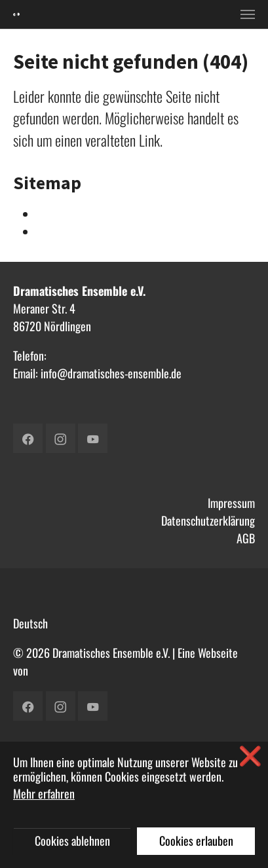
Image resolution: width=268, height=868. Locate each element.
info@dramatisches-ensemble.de (111, 373)
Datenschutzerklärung (208, 520)
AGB (246, 538)
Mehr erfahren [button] (44, 793)
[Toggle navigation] (248, 14)
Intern (50, 214)
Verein (50, 232)
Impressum (231, 503)
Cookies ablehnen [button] (72, 841)
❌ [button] (250, 755)
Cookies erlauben (196, 841)
